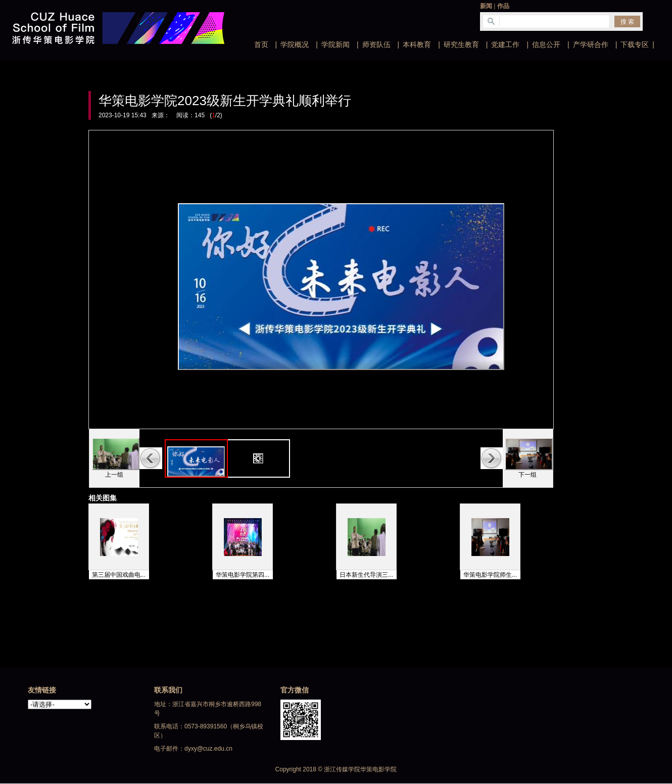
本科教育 (417, 44)
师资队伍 (376, 44)
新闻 (486, 6)
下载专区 (635, 44)
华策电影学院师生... (490, 575)
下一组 (527, 475)
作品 (503, 6)
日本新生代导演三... (366, 575)
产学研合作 (591, 44)
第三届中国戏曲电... (119, 575)
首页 (261, 44)
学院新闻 (335, 44)
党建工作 (505, 44)
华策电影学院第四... (243, 575)
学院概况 (295, 44)
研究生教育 (461, 44)
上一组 (114, 475)
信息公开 (546, 44)
